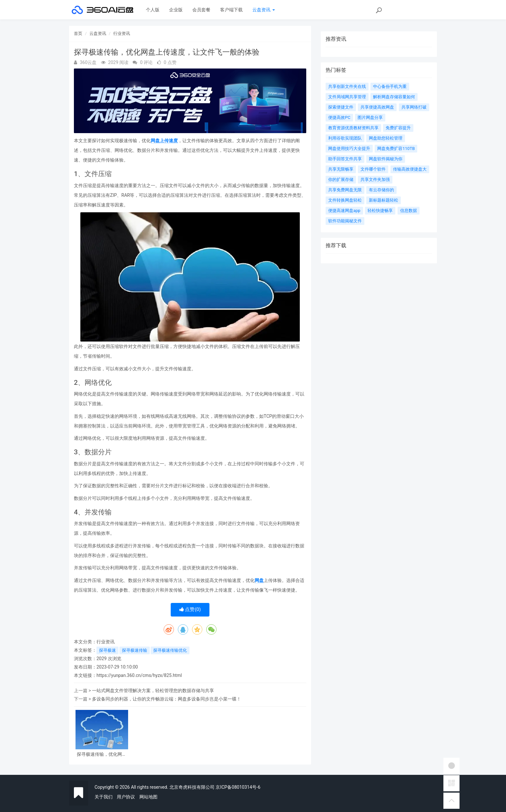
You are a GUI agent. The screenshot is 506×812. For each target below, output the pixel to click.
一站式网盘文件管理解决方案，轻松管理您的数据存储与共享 (153, 691)
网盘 (259, 580)
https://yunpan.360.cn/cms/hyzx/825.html (139, 675)
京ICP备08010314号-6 (238, 787)
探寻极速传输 (135, 650)
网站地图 (148, 797)
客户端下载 (231, 10)
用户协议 (126, 797)
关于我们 (104, 797)
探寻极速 (107, 650)
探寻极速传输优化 (170, 650)
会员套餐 (201, 10)
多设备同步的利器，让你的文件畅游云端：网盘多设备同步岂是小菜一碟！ (167, 699)
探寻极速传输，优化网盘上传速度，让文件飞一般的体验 (102, 754)
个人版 (153, 10)
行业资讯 (122, 33)
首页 (78, 33)
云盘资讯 (263, 10)
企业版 (176, 10)
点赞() (190, 609)
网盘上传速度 (164, 141)
